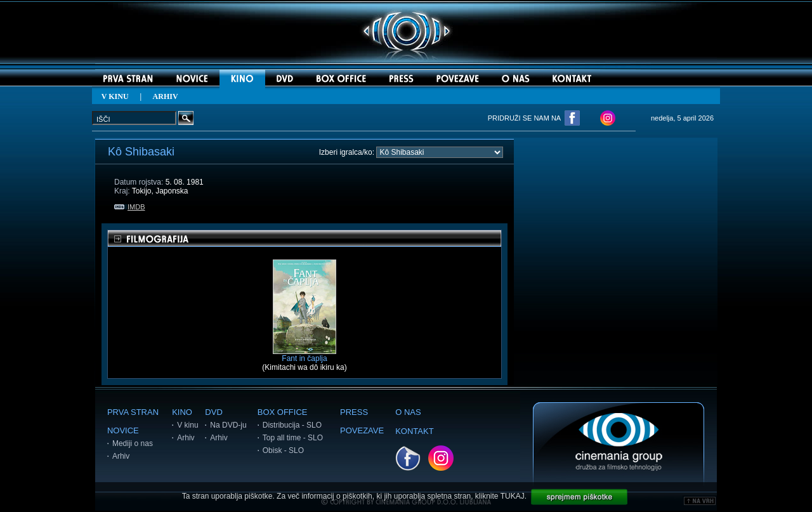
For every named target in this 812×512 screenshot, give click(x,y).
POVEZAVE (362, 430)
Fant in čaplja (304, 355)
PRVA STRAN (133, 412)
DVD (213, 412)
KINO (182, 412)
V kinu (187, 425)
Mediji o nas (133, 443)
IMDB (130, 207)
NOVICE (123, 430)
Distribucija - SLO (292, 425)
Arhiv (121, 456)
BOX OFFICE (283, 412)
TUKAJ (513, 496)
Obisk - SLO (283, 450)
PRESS (354, 412)
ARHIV (166, 96)
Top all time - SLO (293, 438)
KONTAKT (414, 431)
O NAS (408, 412)
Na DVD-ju (228, 425)
